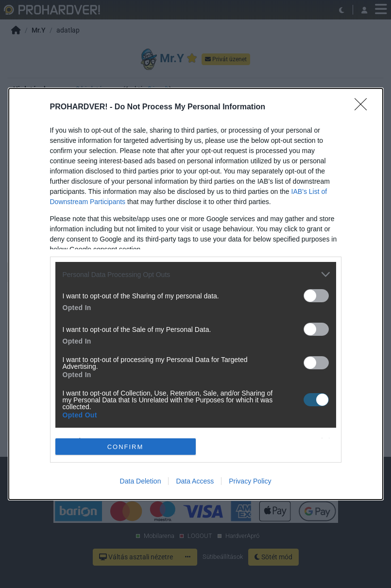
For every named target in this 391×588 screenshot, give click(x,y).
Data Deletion (141, 481)
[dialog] (196, 294)
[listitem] (196, 274)
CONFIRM (126, 446)
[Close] (364, 107)
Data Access (195, 481)
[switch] (316, 296)
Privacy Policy (250, 481)
